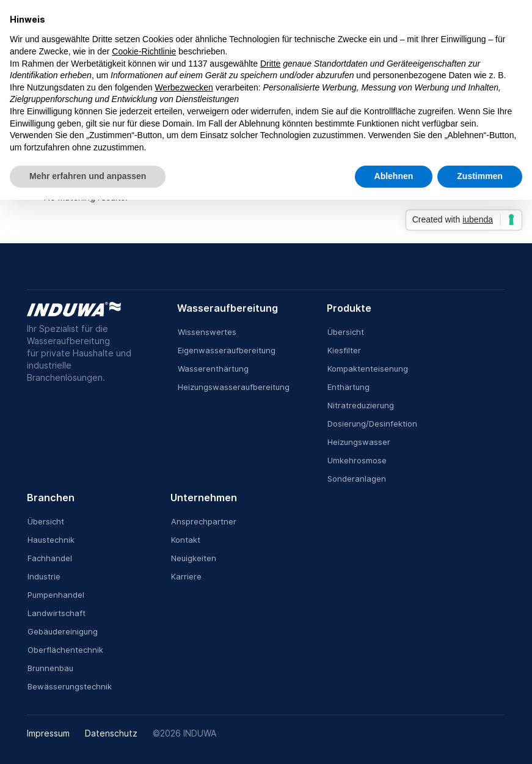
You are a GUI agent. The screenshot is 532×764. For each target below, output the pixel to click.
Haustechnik (51, 540)
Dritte (270, 64)
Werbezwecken (184, 87)
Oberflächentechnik (65, 650)
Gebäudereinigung (63, 631)
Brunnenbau (50, 668)
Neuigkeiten (194, 558)
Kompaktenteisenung (368, 369)
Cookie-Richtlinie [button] (144, 51)
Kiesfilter (344, 350)
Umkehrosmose (357, 460)
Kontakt (186, 540)
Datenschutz (111, 733)
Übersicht (346, 332)
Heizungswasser (359, 442)
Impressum (48, 733)
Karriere (186, 576)
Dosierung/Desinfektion (372, 424)
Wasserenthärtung (213, 369)
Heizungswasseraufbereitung (234, 387)
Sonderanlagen (357, 479)
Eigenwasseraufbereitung (227, 350)
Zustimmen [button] (480, 176)
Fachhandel (50, 558)
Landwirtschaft (56, 613)
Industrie (44, 576)
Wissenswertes (207, 332)
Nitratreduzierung (361, 405)
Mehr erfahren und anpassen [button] (88, 176)
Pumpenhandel (56, 595)
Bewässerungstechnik (70, 686)
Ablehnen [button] (394, 176)
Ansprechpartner (204, 521)
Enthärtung (348, 387)
